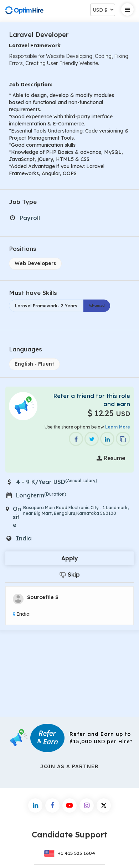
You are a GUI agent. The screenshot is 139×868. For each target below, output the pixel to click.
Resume (111, 458)
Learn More (118, 427)
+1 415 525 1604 (69, 853)
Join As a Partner (69, 766)
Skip (70, 575)
